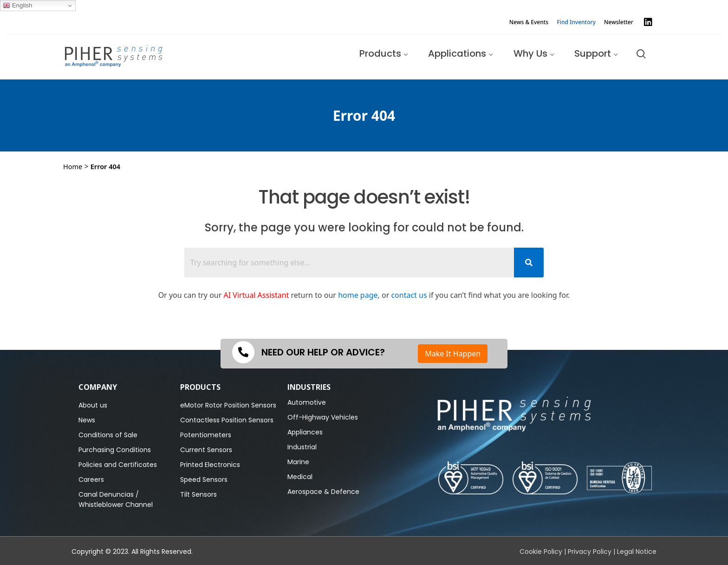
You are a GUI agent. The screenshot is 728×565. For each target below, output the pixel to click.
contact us (409, 295)
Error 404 (105, 166)
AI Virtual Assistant (257, 295)
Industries (309, 387)
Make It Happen (453, 354)
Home (73, 166)
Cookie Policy (541, 552)
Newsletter (619, 22)
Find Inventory (576, 22)
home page (358, 295)
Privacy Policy (590, 552)
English (17, 6)
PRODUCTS (200, 387)
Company (98, 387)
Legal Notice (637, 552)
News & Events (529, 22)
